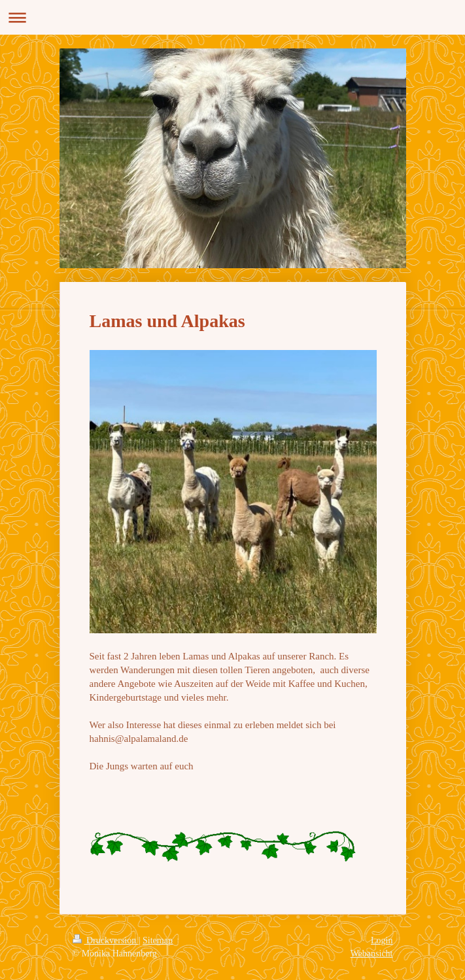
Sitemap (158, 940)
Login (382, 940)
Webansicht (372, 954)
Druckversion (106, 940)
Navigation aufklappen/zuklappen (232, 17)
